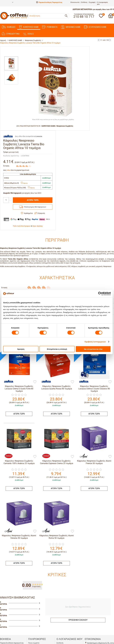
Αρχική (3, 40)
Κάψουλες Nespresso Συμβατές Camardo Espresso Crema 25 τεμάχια (57, 462)
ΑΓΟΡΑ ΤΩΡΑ (33, 200)
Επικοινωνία (75, 2)
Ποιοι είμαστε (34, 643)
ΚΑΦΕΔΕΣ (9, 27)
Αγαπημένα (28, 213)
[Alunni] (83, 456)
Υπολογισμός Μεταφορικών (35, 207)
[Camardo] (7, 456)
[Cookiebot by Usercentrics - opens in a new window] (100, 294)
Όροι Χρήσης (38, 226)
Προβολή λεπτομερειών (95, 342)
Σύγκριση (41, 213)
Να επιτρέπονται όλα (93, 349)
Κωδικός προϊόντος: (11, 156)
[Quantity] (6, 200)
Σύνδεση (84, 2)
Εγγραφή (92, 2)
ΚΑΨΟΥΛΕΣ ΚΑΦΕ (29, 27)
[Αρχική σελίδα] (16, 19)
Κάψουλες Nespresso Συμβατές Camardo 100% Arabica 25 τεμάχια (19, 462)
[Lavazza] (7, 381)
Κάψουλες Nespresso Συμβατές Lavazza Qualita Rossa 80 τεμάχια (57, 387)
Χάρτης (24, 183)
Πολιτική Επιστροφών (22, 226)
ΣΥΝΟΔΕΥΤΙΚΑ (11, 34)
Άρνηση (21, 349)
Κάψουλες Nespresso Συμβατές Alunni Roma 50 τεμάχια (57, 537)
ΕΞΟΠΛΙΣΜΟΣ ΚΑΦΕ (95, 27)
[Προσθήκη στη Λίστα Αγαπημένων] (35, 382)
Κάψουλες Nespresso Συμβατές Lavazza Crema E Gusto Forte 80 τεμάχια (19, 389)
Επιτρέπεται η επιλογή (57, 349)
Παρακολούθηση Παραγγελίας (50, 2)
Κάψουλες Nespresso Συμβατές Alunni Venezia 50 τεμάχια (19, 537)
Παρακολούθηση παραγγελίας (12, 643)
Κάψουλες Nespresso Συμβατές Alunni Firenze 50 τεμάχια (94, 462)
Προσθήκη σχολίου (78, 620)
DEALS (28, 34)
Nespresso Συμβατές (33, 40)
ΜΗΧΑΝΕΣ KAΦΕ (71, 27)
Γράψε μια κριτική (11, 152)
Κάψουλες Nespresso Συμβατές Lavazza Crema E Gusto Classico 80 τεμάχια (94, 389)
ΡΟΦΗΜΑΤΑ (50, 27)
